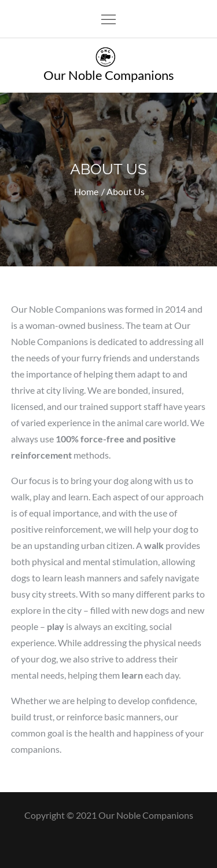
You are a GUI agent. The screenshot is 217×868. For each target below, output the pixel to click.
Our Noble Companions (109, 75)
